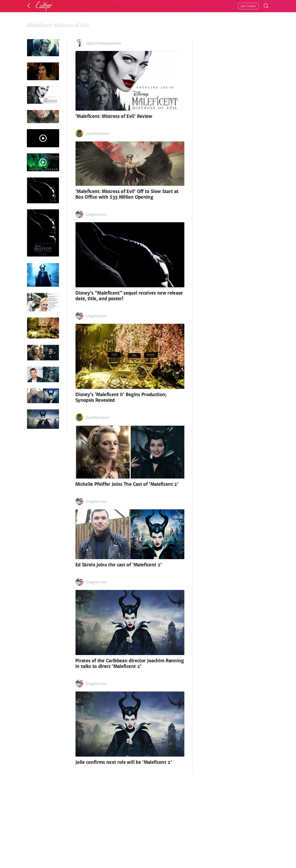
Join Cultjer (248, 6)
